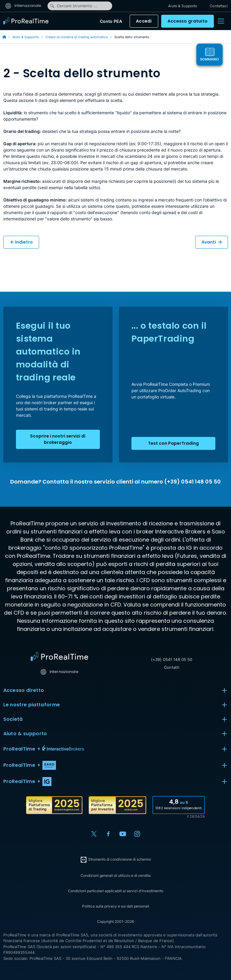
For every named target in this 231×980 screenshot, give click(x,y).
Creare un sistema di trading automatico (77, 37)
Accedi (144, 21)
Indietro (22, 242)
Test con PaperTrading (173, 443)
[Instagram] (137, 834)
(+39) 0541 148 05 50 (172, 659)
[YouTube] (123, 834)
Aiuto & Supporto (183, 6)
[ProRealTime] (27, 21)
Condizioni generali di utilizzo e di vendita (116, 876)
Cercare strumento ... (73, 6)
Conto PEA (111, 21)
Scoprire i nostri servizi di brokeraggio (58, 439)
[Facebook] (108, 834)
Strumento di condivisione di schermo (115, 860)
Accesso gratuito (188, 21)
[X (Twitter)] (94, 834)
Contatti (172, 667)
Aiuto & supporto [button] (116, 734)
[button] (116, 749)
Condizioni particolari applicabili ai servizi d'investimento (116, 891)
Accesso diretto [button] (116, 690)
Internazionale (23, 6)
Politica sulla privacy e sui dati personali (116, 906)
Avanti (212, 242)
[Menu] (221, 21)
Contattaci (219, 6)
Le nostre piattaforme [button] (116, 705)
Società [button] (116, 719)
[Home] (59, 657)
